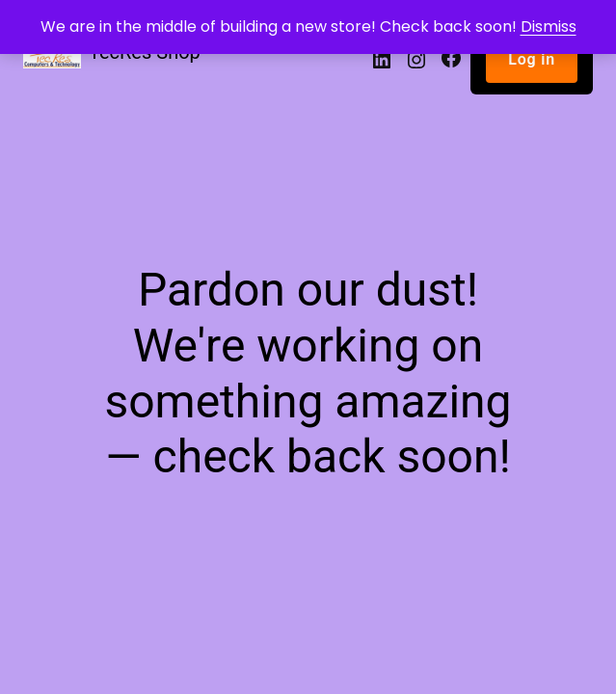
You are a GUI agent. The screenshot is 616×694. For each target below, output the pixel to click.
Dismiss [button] (549, 27)
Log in (532, 59)
